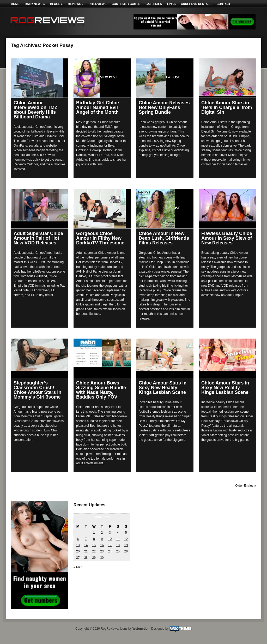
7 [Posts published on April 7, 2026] (86, 539)
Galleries (154, 4)
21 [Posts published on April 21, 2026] (86, 551)
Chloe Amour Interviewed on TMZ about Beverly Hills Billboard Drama (35, 110)
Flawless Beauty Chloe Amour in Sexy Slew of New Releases (227, 238)
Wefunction (141, 629)
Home (15, 4)
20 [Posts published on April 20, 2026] (78, 551)
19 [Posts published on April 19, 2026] (126, 545)
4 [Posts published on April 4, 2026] (118, 533)
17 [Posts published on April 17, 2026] (110, 545)
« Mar (78, 567)
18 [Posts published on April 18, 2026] (118, 545)
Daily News (35, 4)
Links (171, 4)
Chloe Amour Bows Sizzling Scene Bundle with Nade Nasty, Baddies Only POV (101, 390)
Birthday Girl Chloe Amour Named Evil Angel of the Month (98, 107)
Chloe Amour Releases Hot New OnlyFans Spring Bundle (164, 107)
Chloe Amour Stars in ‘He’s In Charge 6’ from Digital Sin (227, 107)
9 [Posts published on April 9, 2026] (102, 539)
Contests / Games (126, 4)
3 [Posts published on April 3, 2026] (110, 533)
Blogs (56, 4)
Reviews (76, 4)
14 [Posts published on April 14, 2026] (86, 545)
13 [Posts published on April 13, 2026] (78, 545)
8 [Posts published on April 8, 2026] (94, 539)
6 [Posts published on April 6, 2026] (78, 539)
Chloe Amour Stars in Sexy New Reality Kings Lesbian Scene (163, 388)
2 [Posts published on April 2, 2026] (102, 533)
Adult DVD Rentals (196, 4)
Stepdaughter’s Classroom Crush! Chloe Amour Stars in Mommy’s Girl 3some (37, 390)
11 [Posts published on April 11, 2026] (118, 539)
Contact (224, 4)
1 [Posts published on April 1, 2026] (94, 533)
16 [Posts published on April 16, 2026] (102, 545)
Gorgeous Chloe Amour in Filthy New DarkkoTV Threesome (100, 238)
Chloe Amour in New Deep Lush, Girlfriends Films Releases (164, 238)
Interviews (98, 4)
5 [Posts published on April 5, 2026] (126, 533)
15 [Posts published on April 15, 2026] (94, 545)
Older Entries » (246, 486)
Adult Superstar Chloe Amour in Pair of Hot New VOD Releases (38, 238)
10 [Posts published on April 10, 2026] (110, 539)
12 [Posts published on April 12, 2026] (126, 539)
